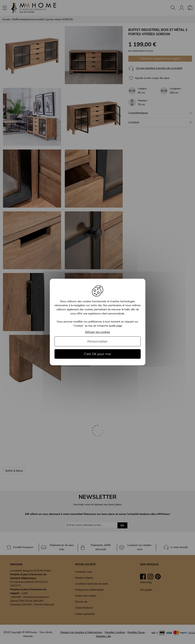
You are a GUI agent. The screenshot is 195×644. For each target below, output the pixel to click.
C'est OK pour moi (97, 354)
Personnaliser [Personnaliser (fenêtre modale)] (97, 341)
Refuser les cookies (97, 332)
